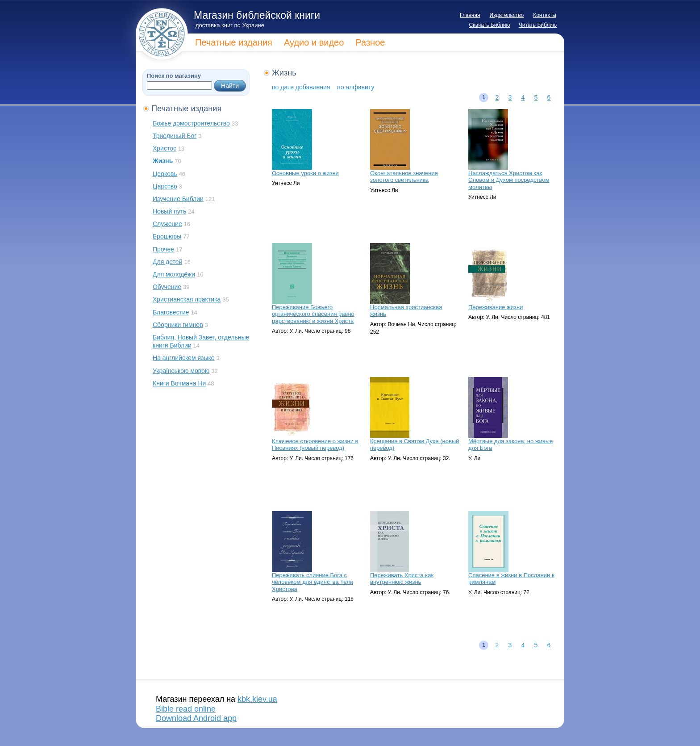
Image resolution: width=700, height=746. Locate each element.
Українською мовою (181, 371)
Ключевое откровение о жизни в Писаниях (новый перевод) (315, 445)
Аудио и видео (314, 42)
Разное (370, 42)
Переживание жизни (496, 307)
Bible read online (186, 709)
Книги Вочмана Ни (179, 383)
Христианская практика (187, 299)
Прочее (163, 249)
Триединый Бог (175, 136)
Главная (470, 15)
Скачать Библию (490, 25)
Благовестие (171, 312)
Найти (230, 86)
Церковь (165, 174)
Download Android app (196, 718)
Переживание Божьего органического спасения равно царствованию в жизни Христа (313, 314)
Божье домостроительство (191, 123)
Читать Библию (538, 25)
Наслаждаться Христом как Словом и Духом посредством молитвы (509, 180)
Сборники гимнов (178, 325)
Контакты (545, 15)
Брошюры (167, 236)
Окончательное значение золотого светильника (404, 177)
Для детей (167, 262)
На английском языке (184, 358)
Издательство (507, 15)
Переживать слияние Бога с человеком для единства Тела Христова (312, 582)
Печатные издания (234, 42)
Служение (167, 224)
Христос (165, 148)
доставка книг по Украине (230, 25)
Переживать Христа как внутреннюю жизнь (402, 579)
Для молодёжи (174, 274)
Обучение (167, 287)
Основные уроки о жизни (305, 173)
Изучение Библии (178, 199)
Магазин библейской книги (257, 15)
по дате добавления (301, 87)
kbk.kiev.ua (257, 699)
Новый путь (169, 211)
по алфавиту (356, 87)
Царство (165, 186)
